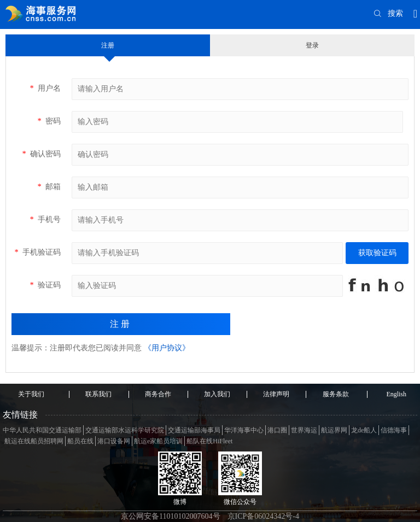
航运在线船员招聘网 (34, 441)
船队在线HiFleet (209, 441)
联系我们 (98, 394)
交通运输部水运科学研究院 (125, 430)
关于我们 (31, 394)
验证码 (45, 285)
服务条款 (336, 394)
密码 (49, 121)
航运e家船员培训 (158, 441)
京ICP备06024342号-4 (263, 516)
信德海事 (394, 430)
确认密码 (41, 154)
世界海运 (304, 430)
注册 (108, 45)
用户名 (45, 88)
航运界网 (334, 430)
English (396, 394)
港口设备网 (114, 441)
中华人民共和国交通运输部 (42, 430)
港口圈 (277, 430)
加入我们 (217, 394)
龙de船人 (364, 430)
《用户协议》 (167, 348)
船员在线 (80, 441)
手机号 (45, 219)
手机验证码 (37, 252)
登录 (312, 45)
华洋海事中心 (244, 430)
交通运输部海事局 (194, 430)
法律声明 (276, 394)
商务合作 (158, 394)
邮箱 (49, 187)
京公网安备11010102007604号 (170, 516)
